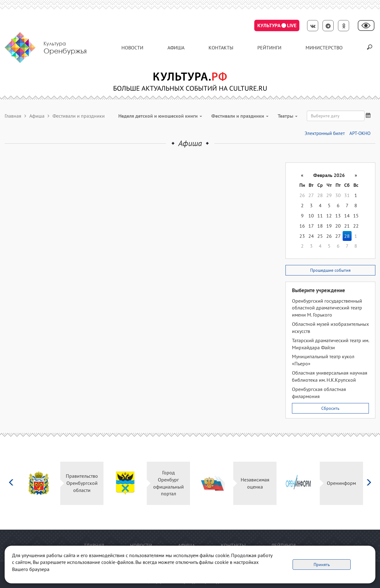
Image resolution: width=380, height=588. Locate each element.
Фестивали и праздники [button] (240, 116)
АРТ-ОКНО (360, 133)
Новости (132, 48)
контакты (221, 48)
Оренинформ (341, 483)
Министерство (324, 48)
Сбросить (330, 408)
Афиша (176, 48)
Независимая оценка (255, 483)
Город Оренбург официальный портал (169, 483)
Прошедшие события (330, 270)
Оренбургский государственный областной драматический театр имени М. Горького (327, 308)
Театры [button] (288, 116)
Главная (13, 116)
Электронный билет (325, 133)
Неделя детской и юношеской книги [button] (160, 116)
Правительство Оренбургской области (82, 483)
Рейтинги (269, 48)
